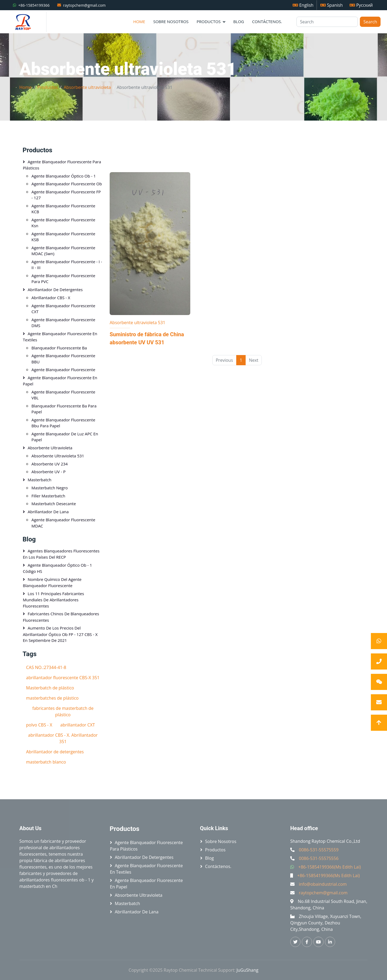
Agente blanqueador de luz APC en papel (65, 437)
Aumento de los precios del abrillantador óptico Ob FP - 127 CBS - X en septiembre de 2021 (60, 634)
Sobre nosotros (171, 21)
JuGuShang (248, 970)
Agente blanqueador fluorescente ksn (63, 223)
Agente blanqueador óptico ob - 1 (64, 176)
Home (139, 21)
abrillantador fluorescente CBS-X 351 (63, 678)
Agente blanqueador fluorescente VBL (63, 395)
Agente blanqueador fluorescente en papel (60, 381)
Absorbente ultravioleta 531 (137, 323)
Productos (209, 21)
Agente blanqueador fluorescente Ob (67, 184)
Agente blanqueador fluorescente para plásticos (62, 165)
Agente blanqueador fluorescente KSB (63, 237)
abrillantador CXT (78, 725)
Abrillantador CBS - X (51, 298)
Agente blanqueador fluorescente (63, 370)
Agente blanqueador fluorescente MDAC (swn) (63, 251)
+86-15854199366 (34, 5)
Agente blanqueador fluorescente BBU (63, 359)
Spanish (332, 5)
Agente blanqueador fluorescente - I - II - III (67, 265)
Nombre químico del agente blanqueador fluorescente (52, 583)
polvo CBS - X (39, 725)
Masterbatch (40, 480)
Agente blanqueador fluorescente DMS (63, 323)
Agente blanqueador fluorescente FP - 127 (66, 195)
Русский (361, 5)
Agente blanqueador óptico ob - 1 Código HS (57, 568)
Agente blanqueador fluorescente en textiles (60, 337)
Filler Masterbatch (48, 496)
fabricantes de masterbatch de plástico (63, 711)
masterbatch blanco (46, 762)
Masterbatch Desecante (54, 504)
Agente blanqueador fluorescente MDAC (63, 523)
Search (370, 22)
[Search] (327, 22)
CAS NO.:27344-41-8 (46, 667)
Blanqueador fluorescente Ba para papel (64, 409)
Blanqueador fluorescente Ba (59, 348)
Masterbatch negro (50, 488)
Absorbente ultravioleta (87, 87)
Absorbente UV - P (49, 472)
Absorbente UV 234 (50, 464)
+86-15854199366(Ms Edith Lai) (330, 867)
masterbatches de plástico (52, 698)
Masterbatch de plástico (50, 688)
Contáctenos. (267, 21)
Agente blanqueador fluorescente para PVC (63, 279)
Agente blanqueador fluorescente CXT (63, 309)
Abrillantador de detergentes (55, 290)
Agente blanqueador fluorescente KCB (63, 209)
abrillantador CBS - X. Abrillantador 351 (63, 738)
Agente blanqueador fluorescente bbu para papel (63, 423)
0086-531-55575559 (319, 850)
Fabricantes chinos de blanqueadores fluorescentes (61, 617)
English (303, 5)
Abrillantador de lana (48, 512)
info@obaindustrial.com (323, 884)
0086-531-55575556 (319, 858)
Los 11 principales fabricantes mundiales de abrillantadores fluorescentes (53, 600)
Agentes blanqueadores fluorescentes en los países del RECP (61, 554)
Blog (239, 21)
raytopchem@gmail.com (84, 5)
